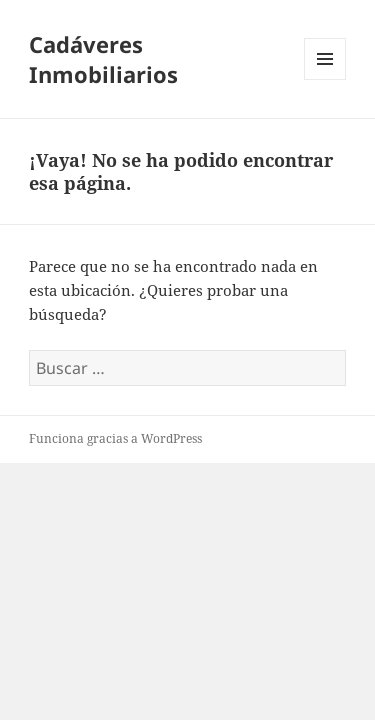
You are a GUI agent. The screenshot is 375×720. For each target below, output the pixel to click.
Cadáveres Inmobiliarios (103, 59)
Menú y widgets (325, 79)
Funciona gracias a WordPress (115, 438)
